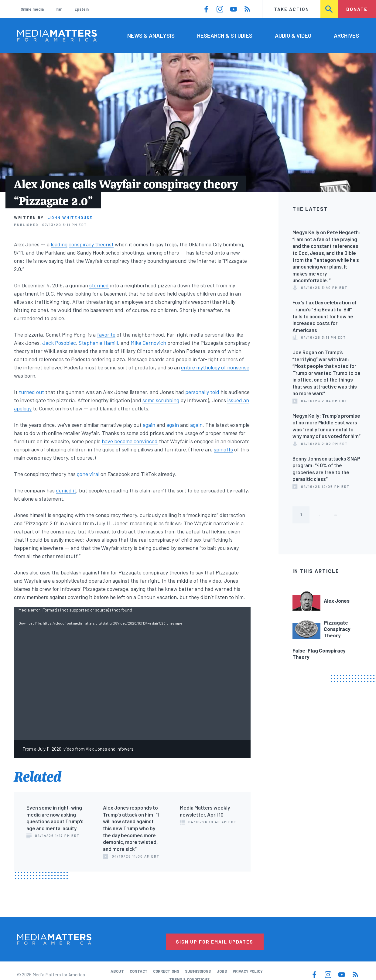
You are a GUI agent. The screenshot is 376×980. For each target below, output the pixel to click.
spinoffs (223, 449)
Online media (32, 9)
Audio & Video (293, 35)
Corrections (166, 971)
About (117, 971)
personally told (202, 392)
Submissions (198, 971)
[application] (132, 673)
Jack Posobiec (59, 343)
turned (27, 392)
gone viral (88, 474)
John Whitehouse (70, 218)
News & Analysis (151, 35)
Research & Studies (225, 35)
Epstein (82, 9)
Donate (357, 9)
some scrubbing (161, 400)
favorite (106, 334)
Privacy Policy (248, 971)
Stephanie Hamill (98, 343)
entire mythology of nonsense (215, 367)
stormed (99, 285)
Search (329, 9)
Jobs (222, 971)
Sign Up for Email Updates (215, 942)
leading (59, 244)
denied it (66, 490)
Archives (346, 35)
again (149, 425)
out (40, 392)
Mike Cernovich (148, 343)
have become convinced (130, 441)
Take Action (292, 9)
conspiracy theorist (91, 244)
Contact (139, 971)
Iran (59, 9)
